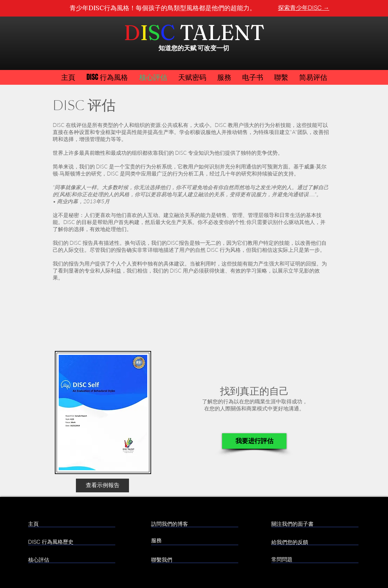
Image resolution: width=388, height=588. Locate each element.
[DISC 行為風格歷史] (58, 542)
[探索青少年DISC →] (304, 8)
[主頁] (59, 524)
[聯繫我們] (178, 560)
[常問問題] (292, 559)
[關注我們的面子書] (319, 524)
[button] (313, 77)
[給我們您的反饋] (325, 542)
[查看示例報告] (102, 485)
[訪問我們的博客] (182, 524)
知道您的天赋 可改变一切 (194, 48)
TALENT (222, 32)
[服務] (180, 540)
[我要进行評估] (254, 441)
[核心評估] (70, 560)
